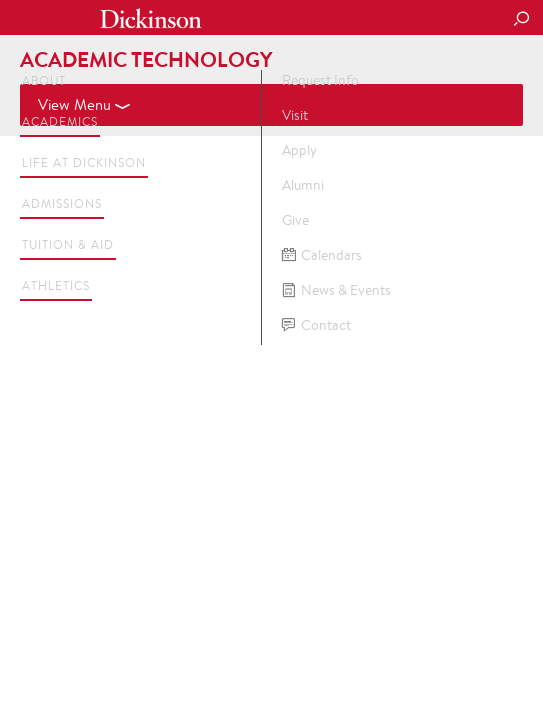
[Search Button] (521, 20)
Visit (295, 115)
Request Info (320, 80)
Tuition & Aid (68, 244)
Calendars (322, 255)
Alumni (303, 185)
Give (295, 220)
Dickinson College (151, 18)
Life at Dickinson (84, 162)
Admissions (62, 203)
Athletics (56, 285)
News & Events (336, 290)
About (44, 80)
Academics (60, 121)
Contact (316, 325)
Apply (299, 150)
